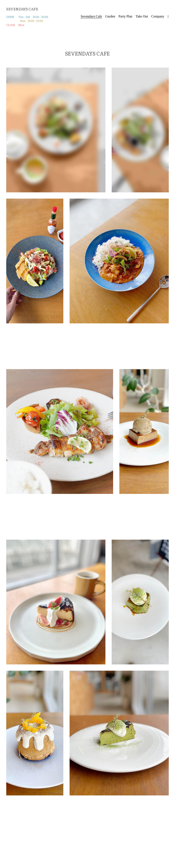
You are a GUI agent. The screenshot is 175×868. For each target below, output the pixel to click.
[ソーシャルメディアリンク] (168, 17)
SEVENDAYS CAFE (22, 9)
